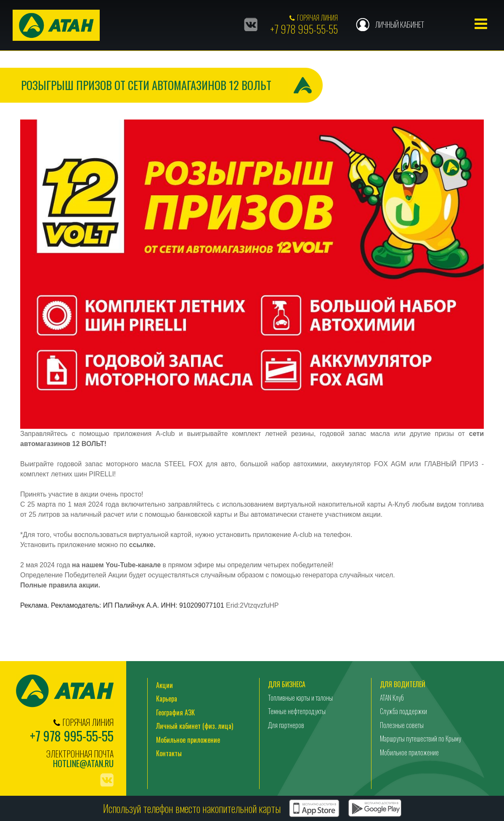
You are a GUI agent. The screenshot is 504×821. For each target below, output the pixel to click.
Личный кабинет (399, 24)
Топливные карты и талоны (300, 698)
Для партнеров (286, 725)
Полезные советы (402, 725)
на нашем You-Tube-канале (116, 565)
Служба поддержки (403, 711)
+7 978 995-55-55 (304, 29)
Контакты (169, 753)
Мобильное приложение (188, 740)
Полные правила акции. (60, 585)
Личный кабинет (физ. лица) (195, 726)
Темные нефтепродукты (297, 711)
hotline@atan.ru (83, 764)
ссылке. (143, 545)
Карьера (167, 699)
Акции (164, 685)
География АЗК (175, 712)
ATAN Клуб (392, 698)
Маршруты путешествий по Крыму (420, 739)
